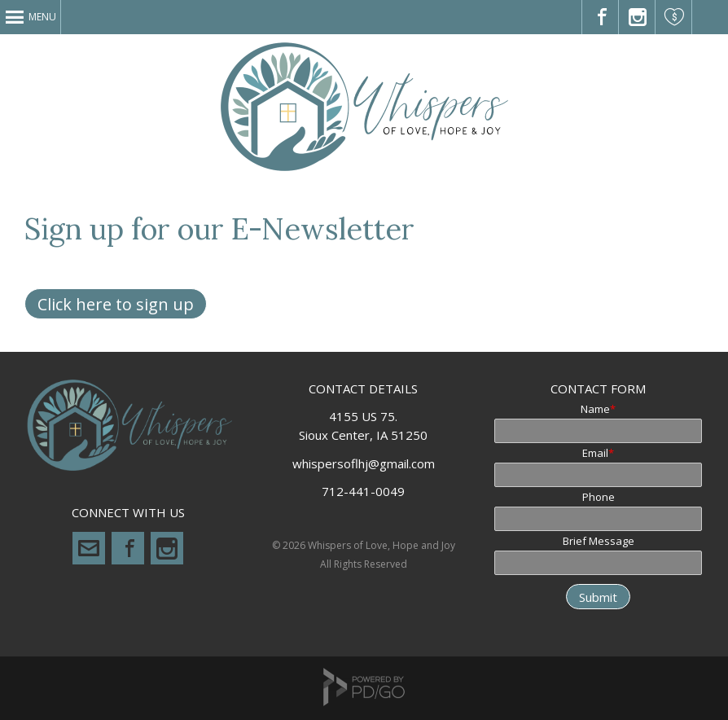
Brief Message (599, 541)
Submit (598, 597)
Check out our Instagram (637, 17)
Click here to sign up (116, 304)
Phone (599, 497)
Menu (42, 17)
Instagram (167, 548)
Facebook (128, 548)
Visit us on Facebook (601, 17)
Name (595, 409)
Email (595, 453)
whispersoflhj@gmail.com (89, 548)
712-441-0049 (363, 491)
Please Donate (674, 17)
